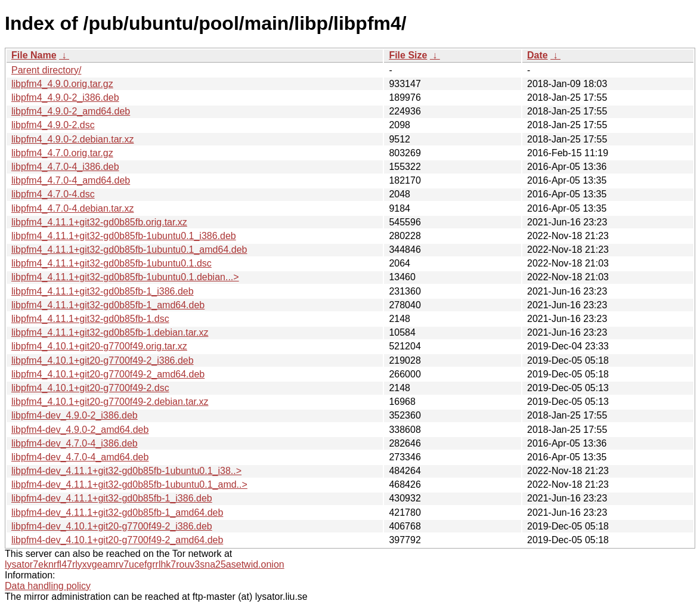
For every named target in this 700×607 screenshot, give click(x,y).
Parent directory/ (46, 70)
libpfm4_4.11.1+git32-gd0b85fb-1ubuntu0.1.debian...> (125, 277)
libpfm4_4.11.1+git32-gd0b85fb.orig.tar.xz (99, 222)
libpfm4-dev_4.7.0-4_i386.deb (75, 443)
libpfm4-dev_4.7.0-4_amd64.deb (80, 457)
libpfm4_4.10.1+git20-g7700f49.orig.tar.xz (99, 346)
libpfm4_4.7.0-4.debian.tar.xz (72, 208)
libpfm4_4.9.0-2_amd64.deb (71, 111)
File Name (34, 55)
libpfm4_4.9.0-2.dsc (53, 125)
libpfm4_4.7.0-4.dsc (53, 194)
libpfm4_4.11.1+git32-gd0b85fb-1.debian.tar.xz (110, 332)
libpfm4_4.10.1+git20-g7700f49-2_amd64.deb (108, 374)
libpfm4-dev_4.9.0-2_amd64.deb (80, 430)
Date (538, 55)
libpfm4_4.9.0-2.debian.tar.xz (72, 139)
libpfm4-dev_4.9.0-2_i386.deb (75, 415)
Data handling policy (48, 586)
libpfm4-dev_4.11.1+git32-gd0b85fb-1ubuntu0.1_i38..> (126, 471)
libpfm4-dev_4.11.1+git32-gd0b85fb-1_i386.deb (112, 498)
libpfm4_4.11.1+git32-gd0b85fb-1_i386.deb (103, 291)
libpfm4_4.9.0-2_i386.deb (65, 97)
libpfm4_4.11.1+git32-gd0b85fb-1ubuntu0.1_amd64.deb (129, 250)
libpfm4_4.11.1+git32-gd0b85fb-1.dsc (90, 319)
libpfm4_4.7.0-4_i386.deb (65, 167)
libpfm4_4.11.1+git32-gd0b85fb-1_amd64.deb (108, 305)
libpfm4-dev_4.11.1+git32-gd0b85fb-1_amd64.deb (117, 512)
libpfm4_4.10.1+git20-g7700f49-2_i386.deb (103, 360)
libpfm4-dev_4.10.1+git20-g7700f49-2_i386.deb (112, 526)
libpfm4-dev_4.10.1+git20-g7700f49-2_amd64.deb (117, 540)
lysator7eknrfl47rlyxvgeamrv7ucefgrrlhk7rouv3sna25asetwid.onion (145, 564)
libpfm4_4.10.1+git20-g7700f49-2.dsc (90, 388)
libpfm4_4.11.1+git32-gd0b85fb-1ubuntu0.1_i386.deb (124, 236)
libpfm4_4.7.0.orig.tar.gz (62, 153)
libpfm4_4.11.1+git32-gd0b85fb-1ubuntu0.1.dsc (111, 263)
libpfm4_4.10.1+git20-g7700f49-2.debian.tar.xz (110, 402)
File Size (408, 55)
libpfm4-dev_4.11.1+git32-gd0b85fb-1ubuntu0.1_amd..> (129, 484)
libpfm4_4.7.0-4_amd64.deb (71, 180)
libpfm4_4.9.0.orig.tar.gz (62, 84)
